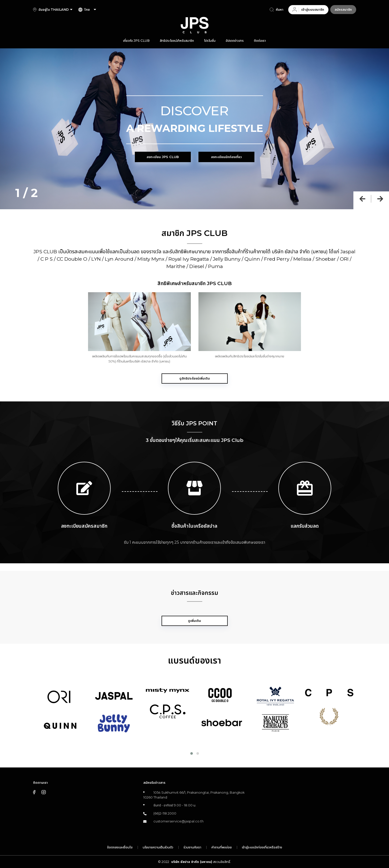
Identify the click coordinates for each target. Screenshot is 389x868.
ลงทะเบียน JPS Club (163, 157)
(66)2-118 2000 (165, 813)
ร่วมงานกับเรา (192, 847)
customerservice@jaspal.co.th (178, 821)
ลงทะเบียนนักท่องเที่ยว (226, 157)
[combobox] (62, 10)
